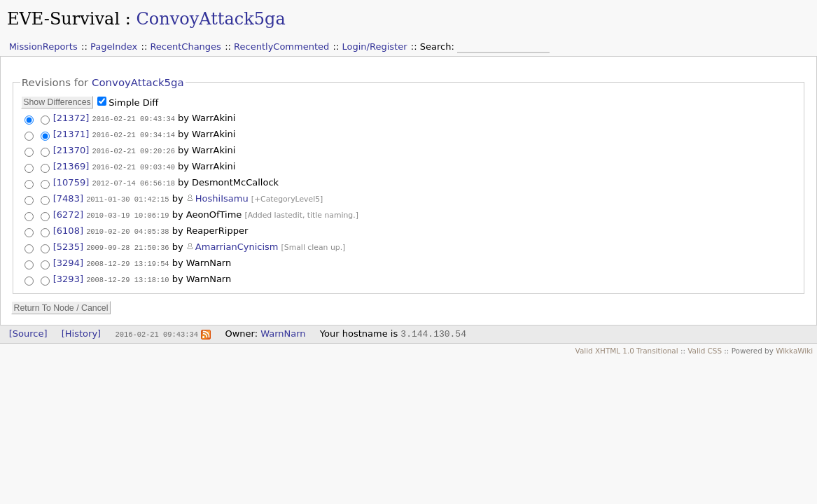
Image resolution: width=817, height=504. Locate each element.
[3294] (68, 259)
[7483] (68, 195)
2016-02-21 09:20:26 (133, 149)
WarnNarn (283, 328)
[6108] (68, 227)
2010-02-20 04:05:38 (127, 227)
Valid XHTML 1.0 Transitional (627, 345)
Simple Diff (133, 103)
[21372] (71, 118)
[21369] (71, 164)
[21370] (71, 149)
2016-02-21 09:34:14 (133, 134)
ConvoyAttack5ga (210, 19)
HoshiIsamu (222, 195)
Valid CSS (705, 345)
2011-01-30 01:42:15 (127, 195)
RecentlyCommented (281, 47)
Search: (439, 47)
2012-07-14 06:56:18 (133, 180)
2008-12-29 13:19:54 (127, 259)
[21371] (71, 133)
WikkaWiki (794, 345)
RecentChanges (185, 47)
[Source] (28, 328)
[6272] (68, 211)
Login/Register (375, 47)
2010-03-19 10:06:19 (127, 211)
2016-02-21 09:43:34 (133, 118)
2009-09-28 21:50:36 (127, 243)
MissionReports (43, 47)
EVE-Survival (63, 19)
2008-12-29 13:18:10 (127, 274)
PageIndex (114, 47)
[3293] (68, 274)
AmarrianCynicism (237, 243)
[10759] (71, 180)
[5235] (68, 243)
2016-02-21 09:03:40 (133, 164)
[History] (81, 328)
